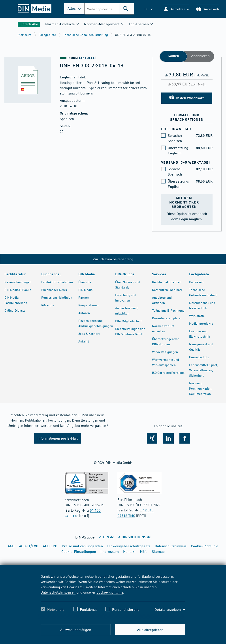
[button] (176, 9)
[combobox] (109, 9)
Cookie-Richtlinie (110, 592)
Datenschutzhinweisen (58, 592)
